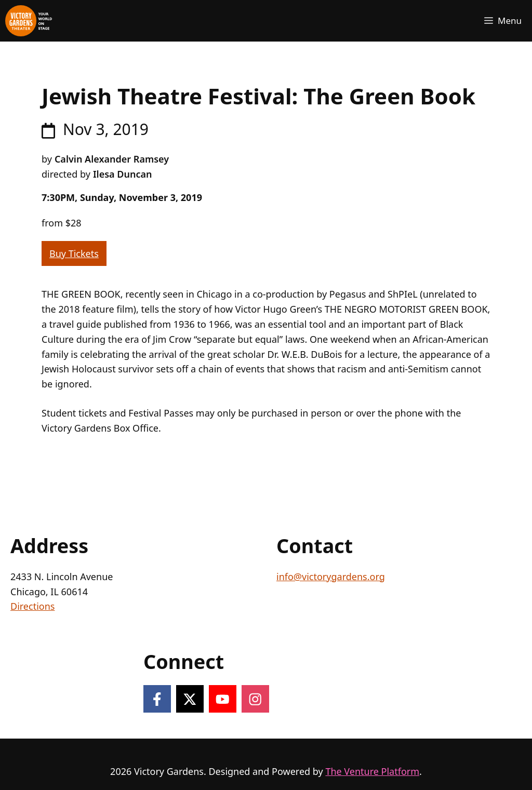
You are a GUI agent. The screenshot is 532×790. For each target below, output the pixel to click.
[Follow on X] (190, 699)
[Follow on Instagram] (255, 699)
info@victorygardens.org (331, 577)
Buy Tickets (74, 253)
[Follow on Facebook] (157, 699)
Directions (32, 606)
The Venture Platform (372, 771)
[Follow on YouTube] (223, 699)
